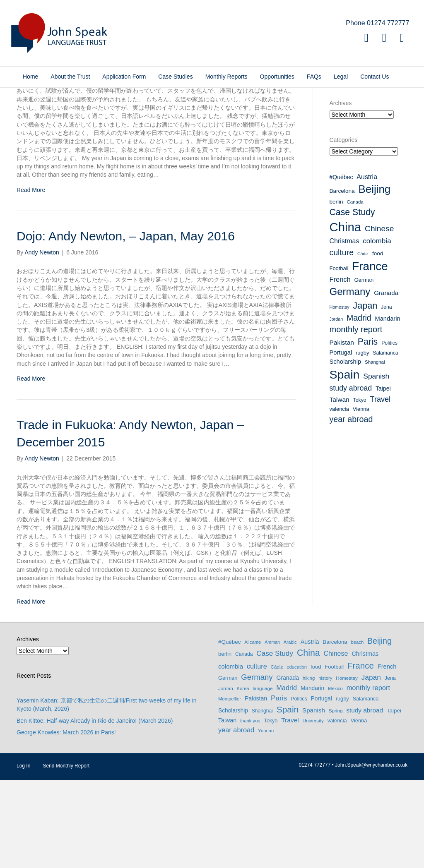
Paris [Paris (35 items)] (368, 429)
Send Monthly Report (66, 854)
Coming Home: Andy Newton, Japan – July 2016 (150, 143)
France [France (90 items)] (370, 354)
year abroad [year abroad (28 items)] (351, 507)
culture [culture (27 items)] (342, 340)
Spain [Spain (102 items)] (345, 462)
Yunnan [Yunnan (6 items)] (266, 818)
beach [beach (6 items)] (358, 730)
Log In (23, 854)
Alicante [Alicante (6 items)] (253, 730)
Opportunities (277, 77)
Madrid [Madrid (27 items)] (359, 405)
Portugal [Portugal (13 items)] (341, 440)
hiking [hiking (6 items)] (309, 766)
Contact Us (375, 77)
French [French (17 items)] (340, 367)
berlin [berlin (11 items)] (336, 289)
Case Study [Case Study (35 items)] (352, 300)
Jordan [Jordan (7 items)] (336, 407)
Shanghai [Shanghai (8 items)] (375, 449)
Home (30, 77)
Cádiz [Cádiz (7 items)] (363, 341)
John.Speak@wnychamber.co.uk (371, 853)
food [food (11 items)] (378, 341)
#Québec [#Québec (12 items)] (341, 265)
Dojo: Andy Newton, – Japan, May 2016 (126, 324)
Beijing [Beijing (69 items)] (374, 277)
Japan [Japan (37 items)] (365, 393)
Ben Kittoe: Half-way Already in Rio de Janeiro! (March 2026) (95, 808)
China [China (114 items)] (346, 315)
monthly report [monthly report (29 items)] (356, 417)
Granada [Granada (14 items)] (386, 380)
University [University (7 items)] (313, 808)
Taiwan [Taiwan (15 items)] (340, 487)
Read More (31, 277)
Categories (344, 227)
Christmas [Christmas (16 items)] (344, 329)
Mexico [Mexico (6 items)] (335, 776)
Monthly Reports (226, 77)
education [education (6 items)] (297, 755)
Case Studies (175, 77)
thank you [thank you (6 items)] (250, 808)
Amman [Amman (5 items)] (272, 730)
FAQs (314, 77)
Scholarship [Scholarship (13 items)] (346, 449)
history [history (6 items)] (325, 766)
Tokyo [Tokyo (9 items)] (360, 488)
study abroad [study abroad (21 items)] (351, 476)
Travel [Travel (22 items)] (380, 487)
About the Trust (70, 77)
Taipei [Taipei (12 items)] (383, 476)
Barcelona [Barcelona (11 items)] (342, 279)
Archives (341, 191)
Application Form (124, 77)
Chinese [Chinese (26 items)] (379, 316)
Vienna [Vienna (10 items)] (361, 497)
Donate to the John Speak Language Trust (368, 121)
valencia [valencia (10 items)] (339, 497)
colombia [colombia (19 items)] (377, 329)
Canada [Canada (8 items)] (355, 289)
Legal (341, 77)
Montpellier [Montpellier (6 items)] (230, 786)
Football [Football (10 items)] (339, 356)
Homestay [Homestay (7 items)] (340, 394)
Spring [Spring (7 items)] (336, 798)
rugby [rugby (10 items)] (362, 440)
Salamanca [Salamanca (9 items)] (385, 441)
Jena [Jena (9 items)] (387, 394)
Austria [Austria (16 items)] (367, 265)
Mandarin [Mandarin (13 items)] (387, 406)
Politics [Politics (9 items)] (389, 431)
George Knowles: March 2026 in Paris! (66, 820)
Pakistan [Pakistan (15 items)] (342, 430)
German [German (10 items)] (364, 368)
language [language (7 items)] (263, 776)
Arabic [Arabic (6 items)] (290, 730)
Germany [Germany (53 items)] (350, 379)
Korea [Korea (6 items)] (243, 776)
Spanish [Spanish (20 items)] (376, 464)
